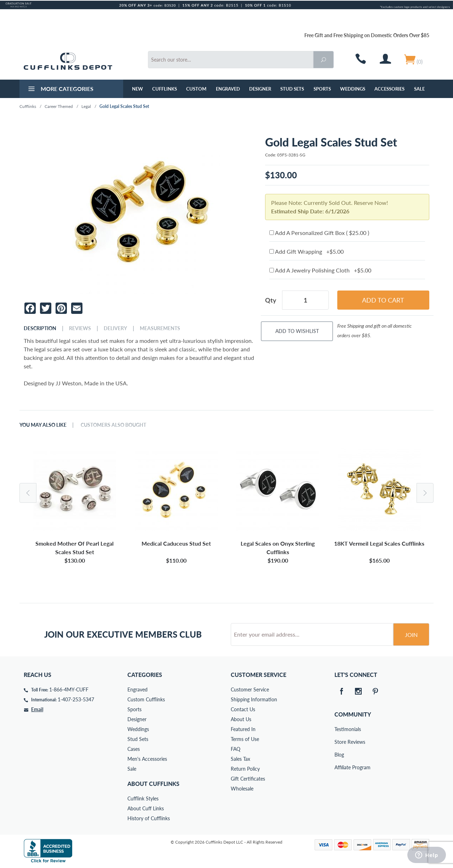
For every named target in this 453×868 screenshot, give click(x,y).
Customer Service (250, 689)
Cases (134, 749)
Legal (86, 106)
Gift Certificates (248, 779)
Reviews (80, 328)
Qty (271, 300)
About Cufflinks (153, 784)
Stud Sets (292, 89)
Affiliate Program (339, 767)
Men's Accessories (147, 759)
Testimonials (339, 729)
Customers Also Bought (113, 425)
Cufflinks (165, 89)
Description (40, 328)
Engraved (228, 89)
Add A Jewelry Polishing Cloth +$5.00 (320, 270)
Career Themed (59, 106)
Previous (28, 493)
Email (37, 709)
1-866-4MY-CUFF (69, 689)
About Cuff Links (146, 808)
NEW (137, 89)
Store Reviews (339, 742)
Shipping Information (254, 699)
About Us (241, 719)
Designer (260, 89)
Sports (322, 89)
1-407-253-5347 (76, 699)
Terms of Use (245, 739)
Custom (196, 89)
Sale (419, 89)
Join (411, 635)
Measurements (160, 328)
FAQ (236, 749)
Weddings (353, 89)
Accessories (389, 89)
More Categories (60, 90)
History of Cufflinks (149, 818)
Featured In (243, 729)
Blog (339, 755)
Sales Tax (240, 759)
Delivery (115, 328)
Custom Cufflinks (146, 699)
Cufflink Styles (143, 798)
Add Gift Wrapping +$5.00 (306, 251)
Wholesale (242, 789)
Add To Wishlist (297, 331)
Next (425, 493)
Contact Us (243, 709)
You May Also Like (43, 425)
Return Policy (245, 769)
